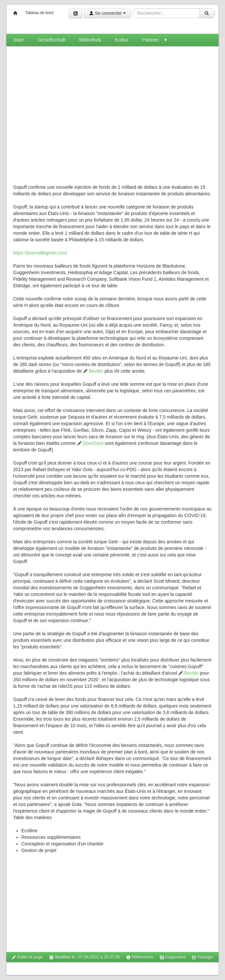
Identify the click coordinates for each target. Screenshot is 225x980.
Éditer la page (27, 957)
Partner (155, 40)
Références (140, 957)
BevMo (93, 371)
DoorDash (90, 443)
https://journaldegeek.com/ (40, 253)
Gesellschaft (52, 40)
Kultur (122, 40)
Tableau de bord (39, 13)
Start (19, 40)
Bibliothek (90, 40)
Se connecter (107, 13)
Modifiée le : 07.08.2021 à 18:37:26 (85, 957)
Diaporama (173, 957)
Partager (203, 957)
